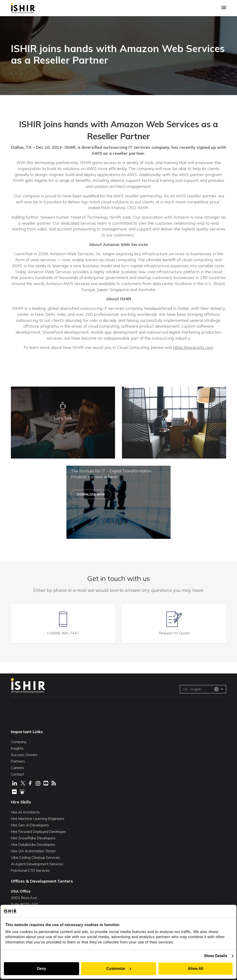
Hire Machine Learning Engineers (38, 818)
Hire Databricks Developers (33, 844)
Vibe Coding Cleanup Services (35, 857)
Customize (119, 969)
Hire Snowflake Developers (33, 838)
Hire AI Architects (25, 812)
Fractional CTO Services (30, 870)
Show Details (216, 956)
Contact (17, 774)
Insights (17, 748)
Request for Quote (174, 633)
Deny (41, 969)
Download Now (91, 494)
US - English (201, 689)
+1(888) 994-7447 (63, 633)
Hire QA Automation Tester (33, 851)
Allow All (196, 969)
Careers (17, 767)
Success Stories (24, 754)
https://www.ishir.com (193, 347)
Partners (18, 761)
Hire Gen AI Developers (30, 825)
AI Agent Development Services (37, 864)
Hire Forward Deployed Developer (38, 831)
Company (19, 741)
